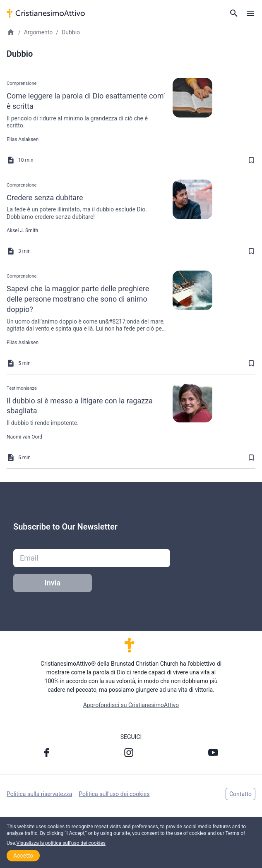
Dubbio (71, 32)
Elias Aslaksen (23, 139)
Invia (53, 583)
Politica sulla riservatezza (39, 794)
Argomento (38, 32)
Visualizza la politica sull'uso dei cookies (61, 843)
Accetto (23, 856)
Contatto (240, 794)
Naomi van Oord (24, 437)
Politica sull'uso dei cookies (114, 794)
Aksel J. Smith (22, 230)
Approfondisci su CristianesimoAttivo (131, 705)
